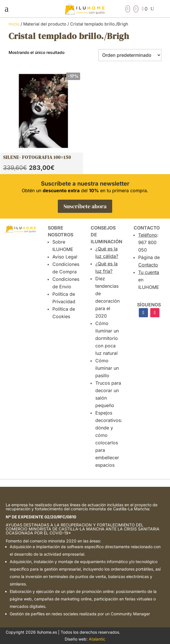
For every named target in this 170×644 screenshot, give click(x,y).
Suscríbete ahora (85, 206)
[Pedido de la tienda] (130, 55)
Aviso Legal (65, 257)
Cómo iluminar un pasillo (107, 368)
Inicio (14, 24)
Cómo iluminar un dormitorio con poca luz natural (107, 338)
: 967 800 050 (148, 242)
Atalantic (97, 639)
